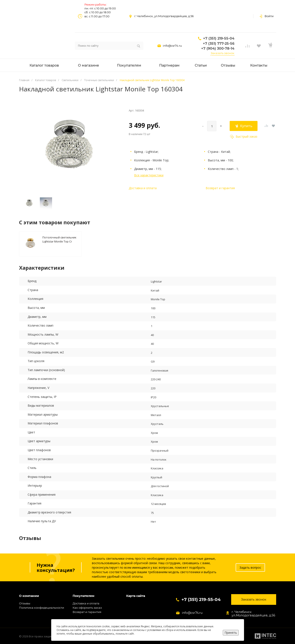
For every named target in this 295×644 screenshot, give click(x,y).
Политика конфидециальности (42, 608)
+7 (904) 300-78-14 (218, 48)
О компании (29, 596)
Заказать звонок (222, 53)
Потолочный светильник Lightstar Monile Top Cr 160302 (59, 239)
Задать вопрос (250, 567)
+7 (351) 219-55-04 (219, 38)
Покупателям (83, 596)
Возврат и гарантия (220, 188)
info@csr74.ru (172, 46)
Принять (231, 633)
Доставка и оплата (143, 188)
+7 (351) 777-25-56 (219, 44)
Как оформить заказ (87, 608)
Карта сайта (136, 596)
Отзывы (25, 603)
